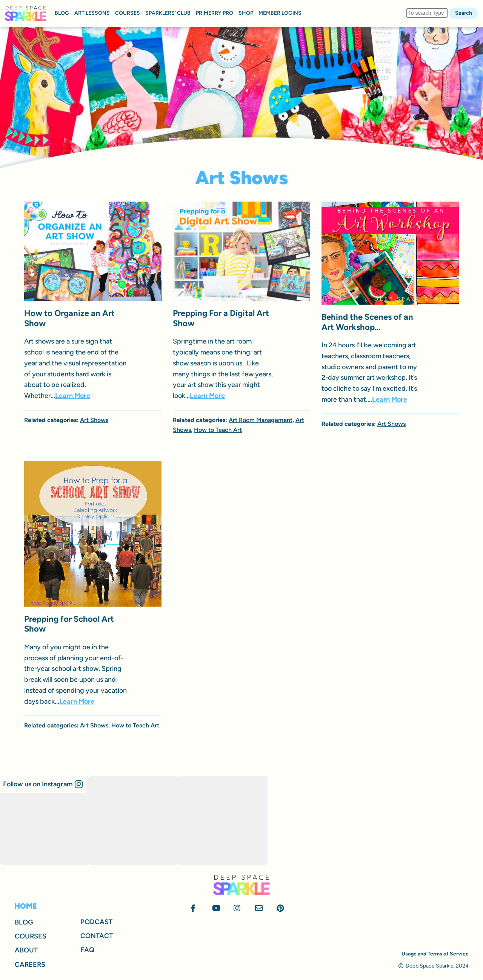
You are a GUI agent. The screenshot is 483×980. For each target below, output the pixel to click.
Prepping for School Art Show (69, 624)
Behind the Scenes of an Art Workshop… (367, 322)
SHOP (246, 13)
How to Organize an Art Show (69, 318)
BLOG (62, 13)
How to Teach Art (218, 430)
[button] (43, 784)
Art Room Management (261, 420)
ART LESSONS (92, 13)
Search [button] (464, 13)
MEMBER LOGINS (280, 13)
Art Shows (94, 420)
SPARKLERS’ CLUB (168, 13)
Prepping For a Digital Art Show (221, 318)
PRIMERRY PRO (215, 13)
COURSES (128, 13)
